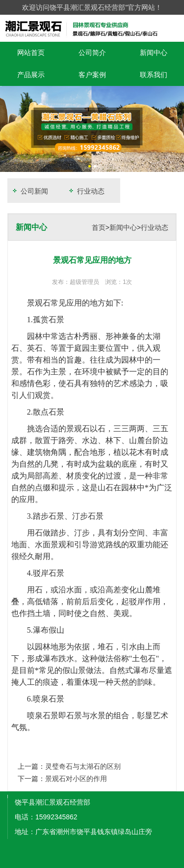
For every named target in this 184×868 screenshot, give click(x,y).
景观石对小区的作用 (76, 779)
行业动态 (86, 191)
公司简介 (92, 53)
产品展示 (31, 75)
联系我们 (154, 75)
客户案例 (92, 75)
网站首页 (31, 53)
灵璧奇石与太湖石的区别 (83, 766)
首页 (99, 227)
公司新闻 (29, 191)
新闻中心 (154, 53)
